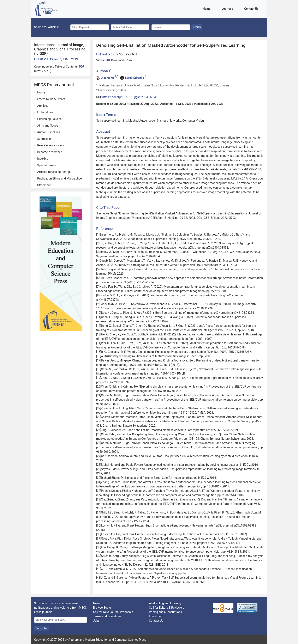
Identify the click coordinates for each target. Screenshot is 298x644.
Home (207, 8)
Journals (228, 8)
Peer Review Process (51, 145)
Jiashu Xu (107, 78)
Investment (156, 616)
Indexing (43, 159)
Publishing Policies (49, 119)
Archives (43, 106)
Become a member (49, 152)
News (97, 603)
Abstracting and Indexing (165, 603)
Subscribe (41, 628)
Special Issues (46, 165)
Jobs (96, 621)
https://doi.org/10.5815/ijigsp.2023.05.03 (129, 97)
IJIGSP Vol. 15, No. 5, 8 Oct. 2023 (56, 59)
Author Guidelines (49, 132)
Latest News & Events (51, 99)
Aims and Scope (48, 126)
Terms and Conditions (107, 616)
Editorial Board (47, 112)
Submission (45, 139)
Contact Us (252, 8)
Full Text (102, 54)
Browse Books (102, 608)
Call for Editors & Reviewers (167, 608)
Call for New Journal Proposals (113, 612)
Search (197, 27)
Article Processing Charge (54, 172)
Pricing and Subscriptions (165, 612)
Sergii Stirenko (135, 78)
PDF (82, 67)
